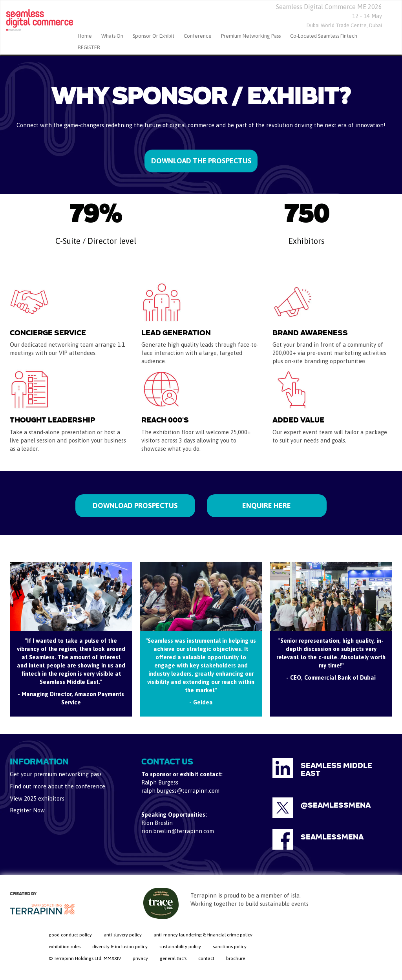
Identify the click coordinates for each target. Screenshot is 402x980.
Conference (198, 36)
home (85, 36)
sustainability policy (180, 947)
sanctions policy (230, 947)
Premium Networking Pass (251, 36)
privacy (140, 958)
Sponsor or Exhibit (153, 36)
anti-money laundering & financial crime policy (203, 935)
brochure (236, 958)
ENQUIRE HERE (267, 506)
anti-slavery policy (123, 935)
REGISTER (89, 47)
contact (206, 958)
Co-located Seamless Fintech (324, 36)
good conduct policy (70, 935)
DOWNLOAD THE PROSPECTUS (201, 161)
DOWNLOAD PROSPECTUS (135, 506)
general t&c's (173, 958)
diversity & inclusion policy (120, 947)
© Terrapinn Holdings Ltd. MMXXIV (85, 958)
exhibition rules (65, 947)
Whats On (112, 36)
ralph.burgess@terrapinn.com (180, 791)
